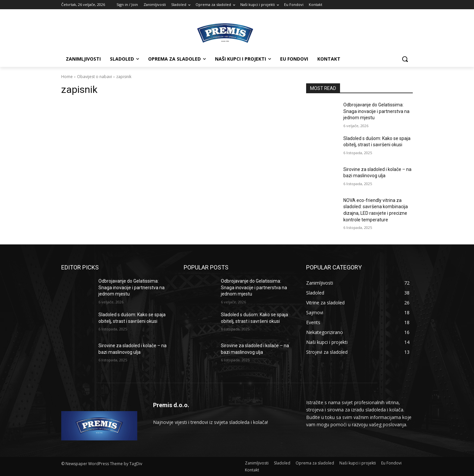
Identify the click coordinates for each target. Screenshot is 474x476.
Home (67, 77)
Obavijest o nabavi (94, 77)
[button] (405, 59)
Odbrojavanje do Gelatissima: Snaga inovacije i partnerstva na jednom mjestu (376, 111)
